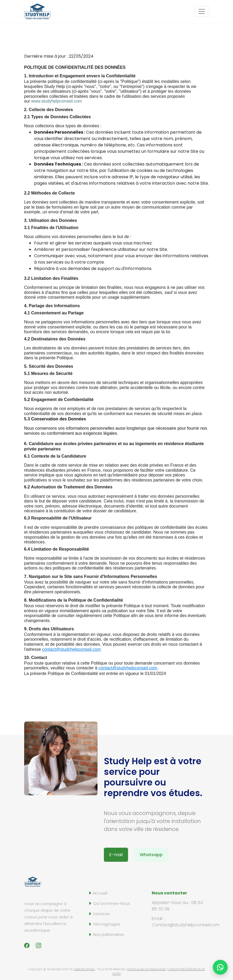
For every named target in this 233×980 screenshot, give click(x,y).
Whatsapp (151, 855)
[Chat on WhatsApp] (220, 967)
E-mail (116, 855)
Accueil (98, 893)
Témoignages (104, 924)
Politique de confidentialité (147, 969)
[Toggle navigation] (202, 11)
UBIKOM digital (85, 969)
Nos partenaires (106, 934)
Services (99, 914)
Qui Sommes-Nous (109, 903)
